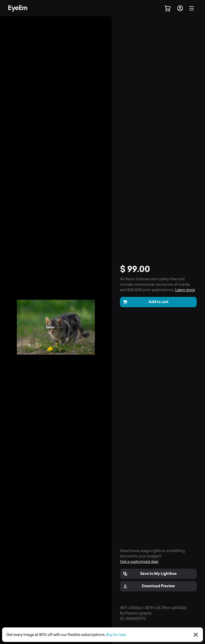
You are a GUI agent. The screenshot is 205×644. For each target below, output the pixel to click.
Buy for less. (116, 635)
